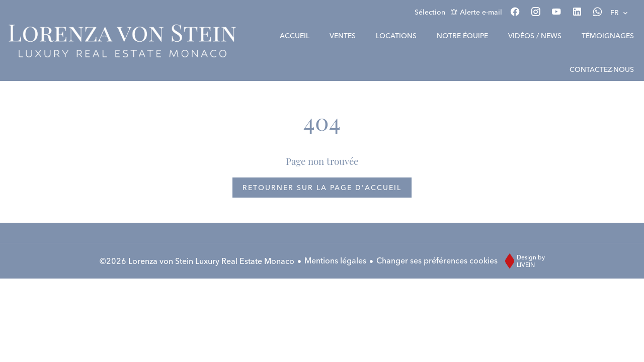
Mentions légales (335, 260)
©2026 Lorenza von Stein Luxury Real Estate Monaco (197, 261)
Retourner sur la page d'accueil (322, 188)
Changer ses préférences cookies (437, 260)
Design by (522, 261)
